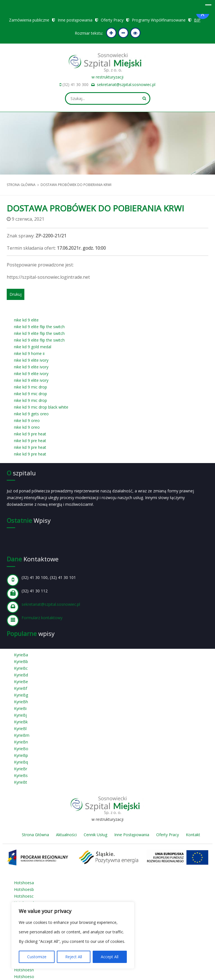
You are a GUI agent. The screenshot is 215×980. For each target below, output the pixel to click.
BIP (197, 20)
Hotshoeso (24, 977)
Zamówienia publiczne (29, 20)
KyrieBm (22, 735)
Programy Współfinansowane (159, 20)
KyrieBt (21, 782)
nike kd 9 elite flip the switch (39, 327)
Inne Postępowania (132, 835)
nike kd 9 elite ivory (31, 360)
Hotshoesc (24, 896)
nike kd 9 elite (26, 320)
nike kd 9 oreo (27, 420)
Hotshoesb (24, 889)
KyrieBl (20, 729)
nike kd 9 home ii (29, 353)
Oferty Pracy (112, 20)
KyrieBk (21, 722)
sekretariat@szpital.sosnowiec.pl (126, 84)
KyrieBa (21, 655)
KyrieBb (21, 661)
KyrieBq (21, 762)
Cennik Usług (95, 835)
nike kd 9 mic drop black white (41, 407)
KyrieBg (21, 695)
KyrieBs (21, 775)
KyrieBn (21, 742)
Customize (37, 957)
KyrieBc (21, 668)
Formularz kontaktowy (42, 618)
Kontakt (193, 835)
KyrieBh (21, 702)
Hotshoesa (24, 883)
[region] (73, 935)
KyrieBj (20, 715)
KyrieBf (21, 688)
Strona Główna (35, 835)
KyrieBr (21, 769)
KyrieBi (20, 708)
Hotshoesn (24, 970)
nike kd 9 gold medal (33, 347)
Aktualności (66, 835)
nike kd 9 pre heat (30, 434)
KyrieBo (21, 749)
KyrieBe (21, 682)
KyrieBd (21, 675)
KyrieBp (21, 755)
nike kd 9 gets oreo (31, 414)
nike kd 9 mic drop (31, 387)
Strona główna (21, 185)
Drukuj (16, 294)
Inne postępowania (75, 20)
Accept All (110, 957)
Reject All (74, 957)
